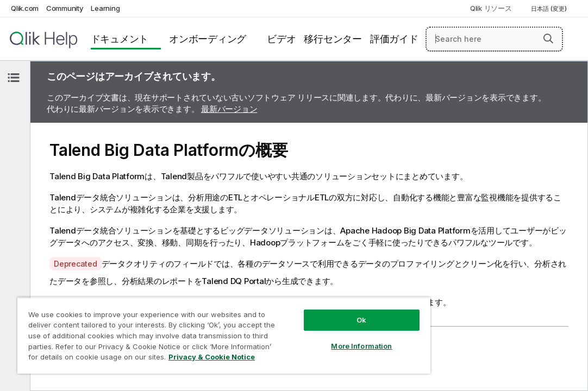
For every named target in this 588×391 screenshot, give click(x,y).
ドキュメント (120, 39)
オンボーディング (208, 39)
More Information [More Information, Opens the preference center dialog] (301, 327)
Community (65, 8)
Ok (301, 301)
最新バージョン (229, 109)
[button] (548, 39)
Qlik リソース (491, 8)
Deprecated (76, 264)
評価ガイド (394, 39)
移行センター (333, 39)
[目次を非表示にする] (14, 78)
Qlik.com (25, 8)
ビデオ (281, 39)
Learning (105, 8)
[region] (188, 326)
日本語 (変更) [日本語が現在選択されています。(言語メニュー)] (550, 9)
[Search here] (494, 39)
